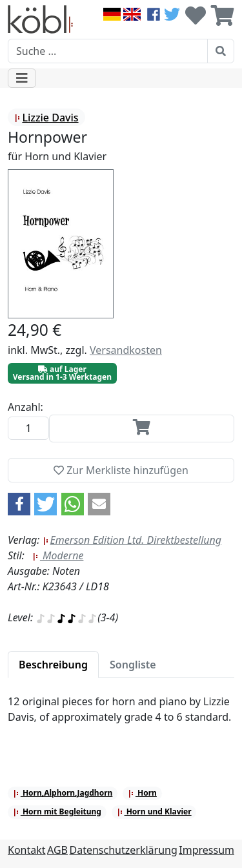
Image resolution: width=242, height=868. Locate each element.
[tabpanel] (121, 717)
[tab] (53, 665)
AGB (57, 850)
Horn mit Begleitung (57, 811)
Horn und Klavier (154, 811)
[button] (19, 504)
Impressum (207, 850)
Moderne (58, 555)
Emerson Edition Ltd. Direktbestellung (132, 540)
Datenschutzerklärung (124, 850)
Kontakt (27, 850)
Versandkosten (126, 350)
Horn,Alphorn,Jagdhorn (63, 793)
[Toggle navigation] (22, 78)
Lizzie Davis (46, 118)
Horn (142, 793)
